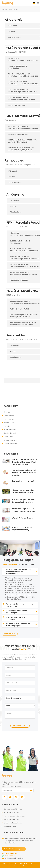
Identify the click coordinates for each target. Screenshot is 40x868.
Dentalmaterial (9, 416)
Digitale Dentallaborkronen (13, 823)
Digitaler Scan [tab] (28, 565)
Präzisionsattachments (12, 812)
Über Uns (7, 412)
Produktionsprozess (11, 444)
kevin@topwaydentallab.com (15, 858)
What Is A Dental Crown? (23, 518)
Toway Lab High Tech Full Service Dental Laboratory (24, 510)
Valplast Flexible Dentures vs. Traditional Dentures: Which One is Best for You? (25, 462)
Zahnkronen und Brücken (13, 809)
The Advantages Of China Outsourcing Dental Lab (23, 501)
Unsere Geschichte (11, 440)
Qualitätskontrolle (10, 433)
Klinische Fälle (9, 423)
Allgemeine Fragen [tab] (9, 565)
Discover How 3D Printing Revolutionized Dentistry (23, 491)
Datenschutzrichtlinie (20, 866)
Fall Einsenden (9, 419)
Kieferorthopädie (10, 826)
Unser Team (8, 437)
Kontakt (7, 426)
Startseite (5, 9)
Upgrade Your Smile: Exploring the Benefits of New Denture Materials (25, 473)
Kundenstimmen (10, 430)
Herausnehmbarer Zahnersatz (15, 816)
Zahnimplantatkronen (12, 819)
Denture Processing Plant (23, 481)
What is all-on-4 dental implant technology (22, 529)
